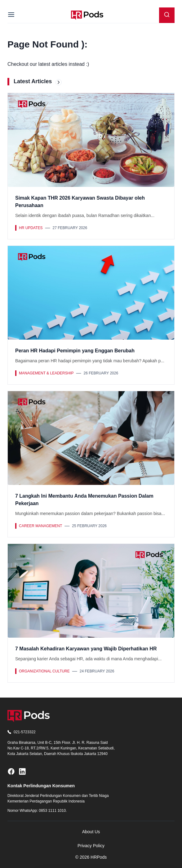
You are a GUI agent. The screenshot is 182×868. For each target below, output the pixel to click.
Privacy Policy (91, 846)
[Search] (167, 15)
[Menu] (11, 15)
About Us (91, 832)
